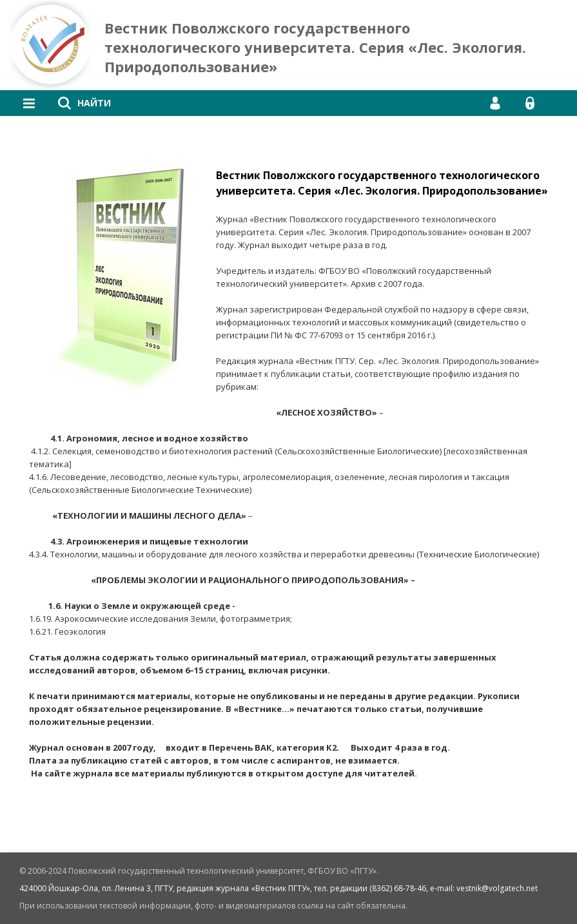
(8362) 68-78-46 (398, 888)
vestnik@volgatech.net (497, 888)
